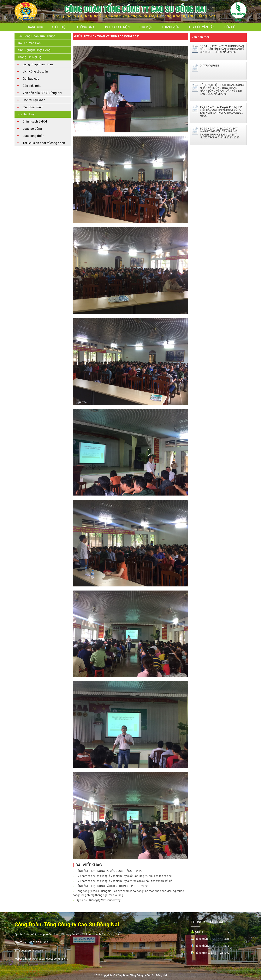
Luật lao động (32, 129)
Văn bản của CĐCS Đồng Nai (42, 93)
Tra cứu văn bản (202, 27)
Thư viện (146, 27)
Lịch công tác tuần (35, 71)
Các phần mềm (33, 107)
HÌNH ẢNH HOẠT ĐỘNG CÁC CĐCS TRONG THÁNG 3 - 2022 (112, 886)
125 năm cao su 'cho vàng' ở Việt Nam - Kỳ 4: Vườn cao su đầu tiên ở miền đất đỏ (124, 881)
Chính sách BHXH (35, 121)
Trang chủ (35, 27)
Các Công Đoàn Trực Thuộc (36, 36)
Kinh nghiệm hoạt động (34, 50)
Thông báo (85, 27)
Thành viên (171, 27)
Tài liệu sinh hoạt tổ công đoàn (44, 143)
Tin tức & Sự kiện (116, 27)
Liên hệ (229, 27)
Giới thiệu (60, 27)
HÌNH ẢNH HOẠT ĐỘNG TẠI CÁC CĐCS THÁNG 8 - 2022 (109, 871)
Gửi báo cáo (31, 79)
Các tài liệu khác (34, 100)
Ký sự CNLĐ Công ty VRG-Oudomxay (98, 900)
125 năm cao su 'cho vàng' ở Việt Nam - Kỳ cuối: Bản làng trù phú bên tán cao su (124, 876)
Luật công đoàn (33, 136)
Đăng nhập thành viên (38, 64)
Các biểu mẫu (32, 86)
